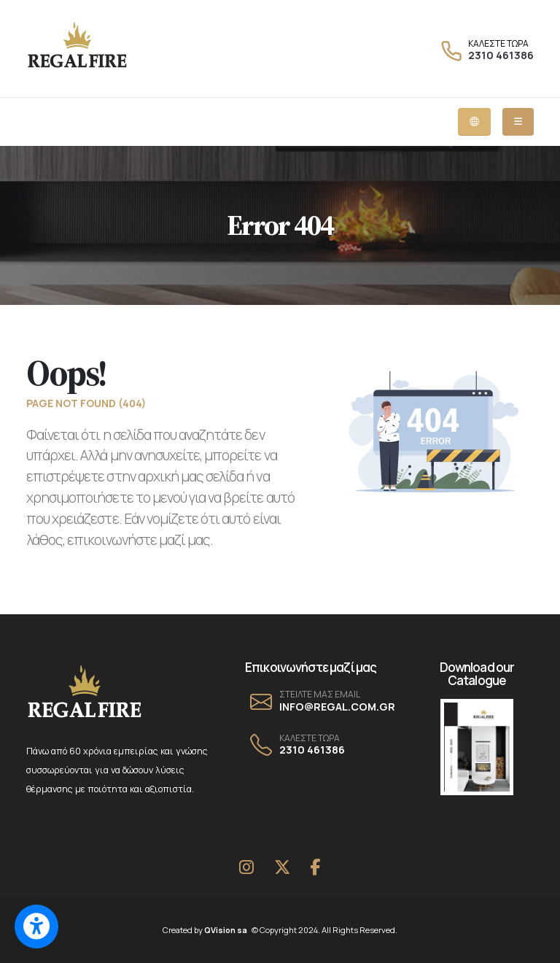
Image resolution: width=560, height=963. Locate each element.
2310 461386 (501, 55)
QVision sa (228, 930)
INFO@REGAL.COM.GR (337, 707)
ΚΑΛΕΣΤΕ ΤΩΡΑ (498, 44)
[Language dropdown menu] (474, 122)
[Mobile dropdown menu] (518, 122)
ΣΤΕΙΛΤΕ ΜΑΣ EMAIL (320, 695)
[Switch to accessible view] (36, 927)
